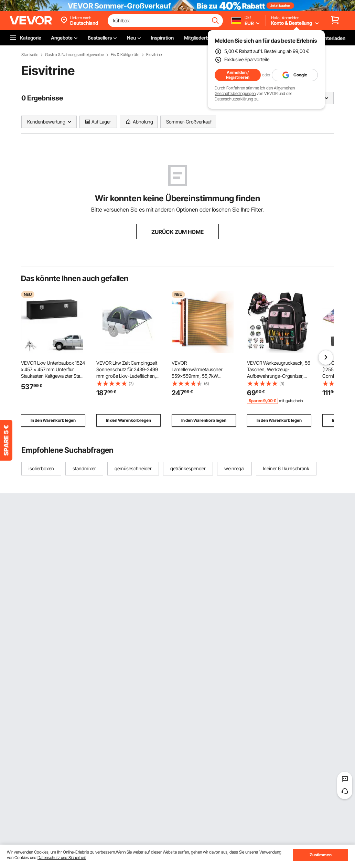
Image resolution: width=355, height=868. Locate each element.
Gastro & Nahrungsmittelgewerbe (74, 55)
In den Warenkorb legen (53, 420)
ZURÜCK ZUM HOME (177, 232)
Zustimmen (321, 855)
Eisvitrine (154, 55)
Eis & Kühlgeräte (125, 55)
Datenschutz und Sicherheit (62, 858)
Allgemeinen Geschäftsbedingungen (255, 91)
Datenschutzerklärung (234, 99)
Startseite (30, 55)
